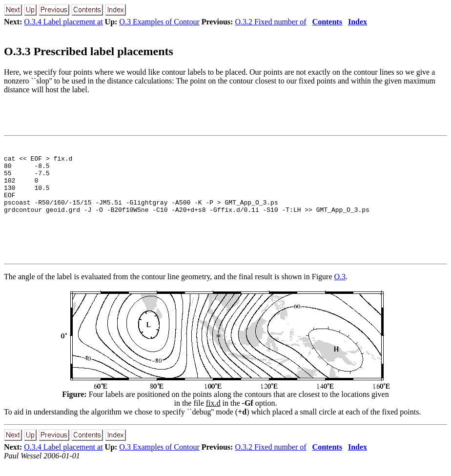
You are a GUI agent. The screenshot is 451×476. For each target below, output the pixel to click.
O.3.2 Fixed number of (270, 22)
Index (358, 22)
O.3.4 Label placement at (63, 22)
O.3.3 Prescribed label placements (89, 51)
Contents (327, 22)
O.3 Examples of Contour (159, 22)
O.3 (340, 288)
